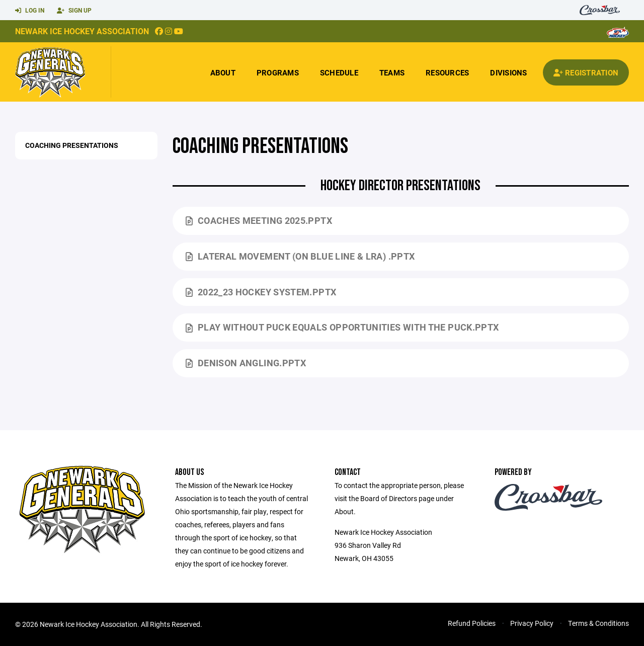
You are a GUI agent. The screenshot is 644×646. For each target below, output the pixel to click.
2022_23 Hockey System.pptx (261, 292)
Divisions (508, 72)
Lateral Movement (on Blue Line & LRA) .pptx (300, 256)
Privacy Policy (532, 623)
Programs (278, 72)
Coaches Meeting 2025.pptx (259, 220)
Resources (447, 72)
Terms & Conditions (598, 623)
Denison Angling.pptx (246, 363)
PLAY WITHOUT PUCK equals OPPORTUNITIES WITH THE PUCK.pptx (342, 327)
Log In (30, 11)
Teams (392, 72)
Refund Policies (472, 623)
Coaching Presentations (72, 145)
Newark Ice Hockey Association (82, 31)
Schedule (339, 72)
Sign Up (74, 11)
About (223, 72)
